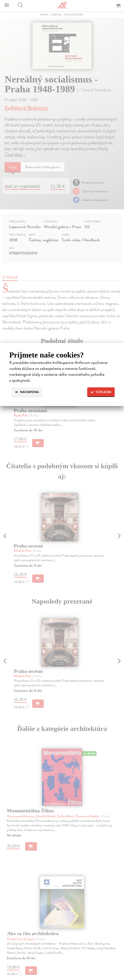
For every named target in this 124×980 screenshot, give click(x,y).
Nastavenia (27, 392)
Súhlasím (101, 392)
